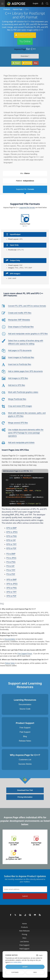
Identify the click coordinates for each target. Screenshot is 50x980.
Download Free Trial (25, 35)
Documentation (10, 639)
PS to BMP (11, 553)
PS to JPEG (11, 557)
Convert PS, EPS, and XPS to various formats (27, 305)
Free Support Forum (25, 653)
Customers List (25, 759)
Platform (25, 180)
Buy (36, 63)
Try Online (25, 41)
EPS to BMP (12, 528)
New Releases (24, 930)
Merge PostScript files (17, 399)
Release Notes (25, 740)
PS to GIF (10, 566)
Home (24, 923)
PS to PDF (11, 574)
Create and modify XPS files (20, 312)
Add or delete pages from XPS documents (25, 371)
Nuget (16, 63)
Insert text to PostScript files (20, 364)
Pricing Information (25, 797)
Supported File (25, 189)
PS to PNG (11, 561)
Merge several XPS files (18, 422)
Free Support (25, 727)
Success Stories (25, 764)
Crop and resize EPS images (20, 405)
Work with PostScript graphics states (23, 392)
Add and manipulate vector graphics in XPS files (28, 333)
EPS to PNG (12, 536)
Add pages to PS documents (20, 350)
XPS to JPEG (12, 583)
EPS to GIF (11, 540)
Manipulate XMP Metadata (19, 319)
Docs (24, 937)
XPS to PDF (11, 595)
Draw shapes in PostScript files (21, 326)
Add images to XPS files (18, 378)
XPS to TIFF (11, 591)
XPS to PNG (12, 587)
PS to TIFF (11, 570)
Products (7, 9)
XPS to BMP (12, 579)
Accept (25, 967)
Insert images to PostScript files (21, 357)
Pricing (27, 63)
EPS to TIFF (11, 544)
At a (25, 173)
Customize (15, 972)
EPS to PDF (11, 548)
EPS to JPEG (12, 532)
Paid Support (25, 732)
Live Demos (24, 941)
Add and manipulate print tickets (21, 442)
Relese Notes (10, 663)
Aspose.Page (17, 9)
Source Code (25, 708)
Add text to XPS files (17, 385)
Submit (25, 896)
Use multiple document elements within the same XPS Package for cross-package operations (26, 432)
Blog (25, 736)
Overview (24, 56)
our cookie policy (16, 962)
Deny (35, 972)
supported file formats (27, 207)
